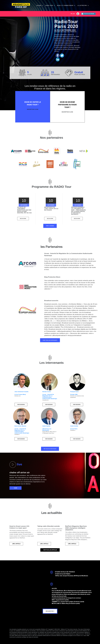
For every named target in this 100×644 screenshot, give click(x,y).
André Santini (46, 426)
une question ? (50, 611)
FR (71, 14)
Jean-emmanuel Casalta (21, 392)
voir (16, 488)
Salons (39, 5)
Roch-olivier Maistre (20, 426)
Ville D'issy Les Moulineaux (47, 429)
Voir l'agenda (50, 226)
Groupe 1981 (74, 394)
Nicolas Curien (47, 392)
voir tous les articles (50, 550)
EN (74, 14)
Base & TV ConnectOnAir (65, 5)
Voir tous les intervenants (50, 449)
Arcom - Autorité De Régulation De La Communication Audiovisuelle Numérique (50, 397)
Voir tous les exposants (50, 340)
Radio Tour (49, 5)
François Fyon (74, 392)
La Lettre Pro (82, 5)
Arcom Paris (74, 429)
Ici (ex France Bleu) (20, 394)
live (16, 465)
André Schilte (74, 426)
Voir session (21, 405)
